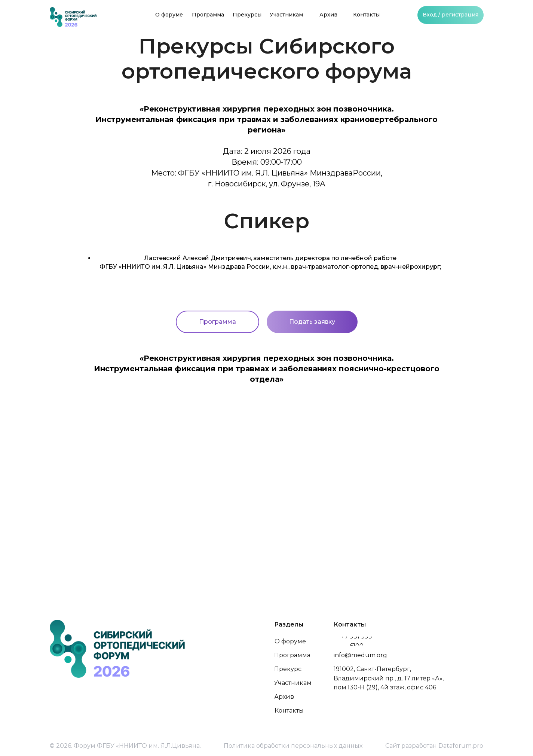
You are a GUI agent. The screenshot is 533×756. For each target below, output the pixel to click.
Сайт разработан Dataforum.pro (434, 746)
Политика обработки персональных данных (293, 746)
